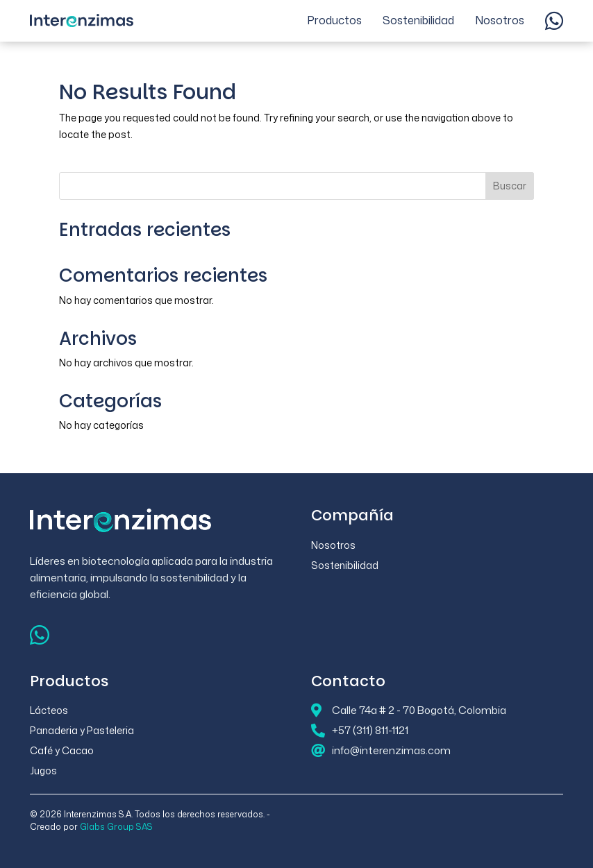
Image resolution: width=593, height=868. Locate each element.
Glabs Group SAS (116, 827)
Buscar (510, 186)
